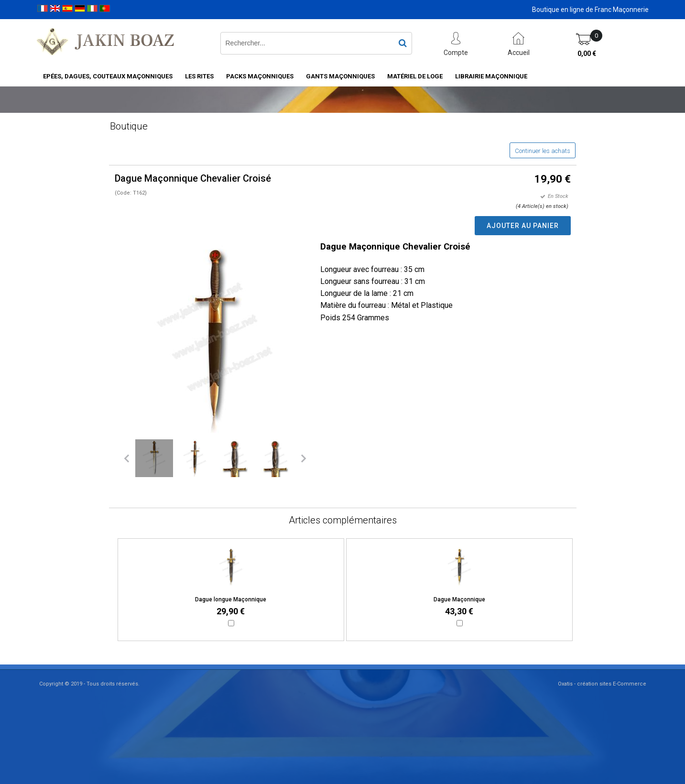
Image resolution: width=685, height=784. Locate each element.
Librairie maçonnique (491, 76)
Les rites (199, 76)
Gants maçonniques (340, 76)
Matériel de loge (415, 76)
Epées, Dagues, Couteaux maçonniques (108, 76)
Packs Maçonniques (260, 76)
